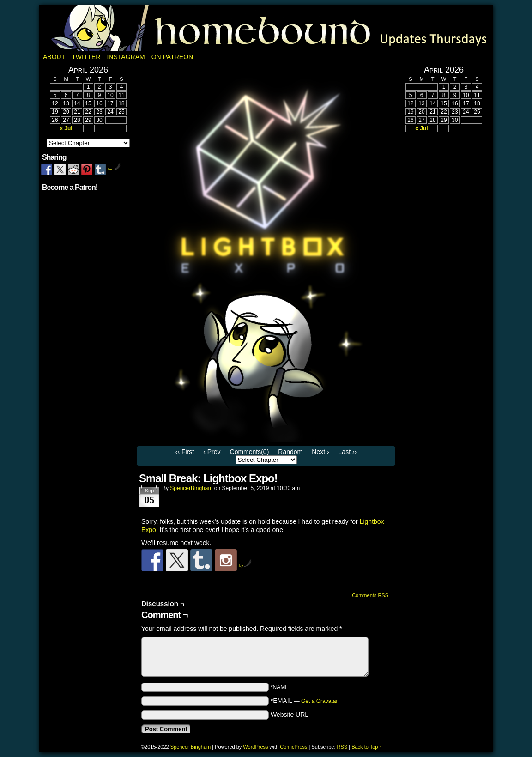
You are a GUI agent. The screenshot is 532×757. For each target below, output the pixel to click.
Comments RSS (370, 595)
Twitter (86, 57)
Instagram (126, 57)
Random (290, 452)
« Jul (66, 128)
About (54, 57)
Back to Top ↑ (367, 747)
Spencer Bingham (190, 747)
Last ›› (348, 452)
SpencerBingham (191, 488)
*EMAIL (304, 701)
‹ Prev (212, 452)
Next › (320, 452)
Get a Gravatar (319, 701)
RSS (342, 747)
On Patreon (172, 57)
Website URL (290, 715)
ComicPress (293, 747)
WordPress (255, 747)
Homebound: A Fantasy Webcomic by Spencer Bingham (266, 28)
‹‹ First (185, 452)
